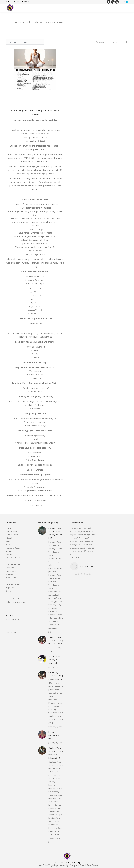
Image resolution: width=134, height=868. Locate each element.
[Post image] (42, 531)
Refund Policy (12, 632)
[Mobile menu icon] (126, 8)
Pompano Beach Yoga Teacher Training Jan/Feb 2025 (55, 533)
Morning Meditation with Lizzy (55, 735)
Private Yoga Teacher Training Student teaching (56, 676)
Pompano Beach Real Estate (84, 865)
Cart (125, 2)
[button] (76, 574)
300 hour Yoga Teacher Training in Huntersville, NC (35, 110)
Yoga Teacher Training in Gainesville (54, 660)
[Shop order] (25, 42)
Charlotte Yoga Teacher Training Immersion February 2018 (55, 753)
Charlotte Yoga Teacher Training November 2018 (55, 641)
